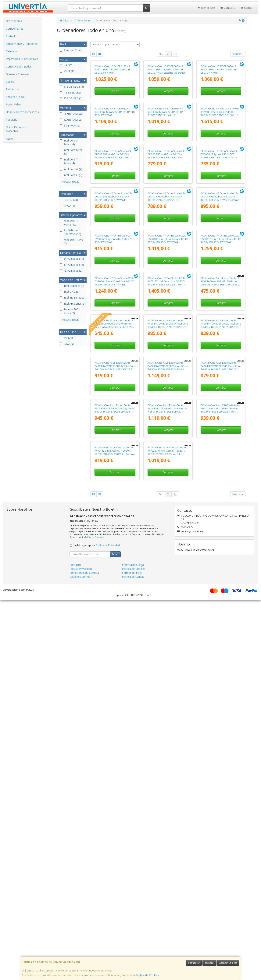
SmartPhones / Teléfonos (22, 44)
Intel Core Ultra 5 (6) (72, 152)
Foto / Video (13, 104)
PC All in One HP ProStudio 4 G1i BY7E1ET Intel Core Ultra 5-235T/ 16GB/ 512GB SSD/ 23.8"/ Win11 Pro (166, 511)
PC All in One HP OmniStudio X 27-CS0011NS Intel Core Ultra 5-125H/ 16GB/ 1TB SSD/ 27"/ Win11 (221, 429)
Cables (10, 82)
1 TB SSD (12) (70, 92)
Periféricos (12, 89)
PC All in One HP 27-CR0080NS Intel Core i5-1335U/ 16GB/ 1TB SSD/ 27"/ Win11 (219, 107)
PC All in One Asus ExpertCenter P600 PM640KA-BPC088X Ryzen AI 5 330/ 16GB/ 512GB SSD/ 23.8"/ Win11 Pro (114, 752)
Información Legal (133, 945)
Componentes (15, 29)
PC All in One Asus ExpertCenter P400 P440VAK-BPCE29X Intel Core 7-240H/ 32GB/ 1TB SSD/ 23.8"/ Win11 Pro (168, 672)
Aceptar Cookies (228, 963)
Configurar (194, 963)
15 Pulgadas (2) (71, 271)
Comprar (115, 129)
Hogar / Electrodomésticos (22, 112)
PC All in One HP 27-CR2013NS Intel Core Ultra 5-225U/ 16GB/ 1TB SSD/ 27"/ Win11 (115, 188)
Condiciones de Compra (84, 953)
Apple (9, 139)
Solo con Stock (71, 50)
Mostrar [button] (238, 54)
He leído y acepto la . (97, 925)
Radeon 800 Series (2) (69, 311)
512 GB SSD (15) (72, 87)
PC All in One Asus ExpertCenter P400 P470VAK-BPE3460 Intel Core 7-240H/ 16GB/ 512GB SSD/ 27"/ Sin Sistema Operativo (221, 672)
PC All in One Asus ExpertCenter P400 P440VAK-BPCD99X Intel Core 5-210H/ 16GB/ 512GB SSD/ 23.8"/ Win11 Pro (115, 672)
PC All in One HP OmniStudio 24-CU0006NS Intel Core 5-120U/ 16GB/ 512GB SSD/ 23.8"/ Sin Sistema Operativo (166, 270)
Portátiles (12, 36)
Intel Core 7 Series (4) (69, 161)
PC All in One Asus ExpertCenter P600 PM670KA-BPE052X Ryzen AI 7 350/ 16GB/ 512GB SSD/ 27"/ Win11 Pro (167, 752)
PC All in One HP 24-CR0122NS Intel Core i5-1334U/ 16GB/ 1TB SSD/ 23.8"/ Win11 (113, 107)
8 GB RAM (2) (70, 125)
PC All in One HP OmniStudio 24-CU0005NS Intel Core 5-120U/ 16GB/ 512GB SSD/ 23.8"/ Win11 (113, 268)
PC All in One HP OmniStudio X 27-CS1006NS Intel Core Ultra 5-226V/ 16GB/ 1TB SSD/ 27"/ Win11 (115, 509)
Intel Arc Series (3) (73, 304)
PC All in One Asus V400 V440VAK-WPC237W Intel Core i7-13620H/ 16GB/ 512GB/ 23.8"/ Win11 (167, 831)
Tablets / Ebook (16, 97)
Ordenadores (14, 21)
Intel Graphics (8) (72, 286)
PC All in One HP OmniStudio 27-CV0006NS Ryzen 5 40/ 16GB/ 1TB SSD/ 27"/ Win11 (114, 429)
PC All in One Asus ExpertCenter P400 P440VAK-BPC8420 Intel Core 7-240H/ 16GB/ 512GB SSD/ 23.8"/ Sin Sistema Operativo (221, 591)
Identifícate (206, 8)
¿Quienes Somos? (80, 957)
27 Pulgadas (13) (72, 264)
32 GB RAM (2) (71, 120)
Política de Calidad (133, 957)
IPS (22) (66, 338)
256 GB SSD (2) (71, 98)
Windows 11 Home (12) (69, 223)
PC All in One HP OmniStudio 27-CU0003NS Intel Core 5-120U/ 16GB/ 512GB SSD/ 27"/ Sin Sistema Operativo (166, 350)
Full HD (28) (69, 200)
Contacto (228, 8)
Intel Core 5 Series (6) (69, 142)
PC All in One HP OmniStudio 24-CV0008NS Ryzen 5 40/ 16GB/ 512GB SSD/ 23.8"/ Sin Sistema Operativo (219, 270)
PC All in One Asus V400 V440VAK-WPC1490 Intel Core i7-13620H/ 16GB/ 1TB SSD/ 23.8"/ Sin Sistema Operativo (115, 832)
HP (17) (66, 65)
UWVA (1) (67, 206)
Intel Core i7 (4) (71, 169)
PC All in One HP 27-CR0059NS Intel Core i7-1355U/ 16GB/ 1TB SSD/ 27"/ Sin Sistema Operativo (167, 107)
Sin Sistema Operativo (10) (70, 232)
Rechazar (209, 963)
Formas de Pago (132, 953)
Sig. (175, 54)
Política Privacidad (81, 949)
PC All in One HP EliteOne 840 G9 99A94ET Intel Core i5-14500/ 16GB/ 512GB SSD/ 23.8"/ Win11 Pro (220, 189)
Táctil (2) (67, 344)
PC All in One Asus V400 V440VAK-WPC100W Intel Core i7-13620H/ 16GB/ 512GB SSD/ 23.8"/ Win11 (220, 750)
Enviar (115, 934)
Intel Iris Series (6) (72, 297)
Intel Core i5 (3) (71, 175)
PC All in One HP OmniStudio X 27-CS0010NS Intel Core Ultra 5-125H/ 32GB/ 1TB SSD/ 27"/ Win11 (168, 429)
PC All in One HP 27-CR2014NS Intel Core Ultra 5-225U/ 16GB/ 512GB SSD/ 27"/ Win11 (165, 188)
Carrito (248, 8)
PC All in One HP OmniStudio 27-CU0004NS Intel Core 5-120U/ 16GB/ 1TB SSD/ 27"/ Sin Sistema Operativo (220, 350)
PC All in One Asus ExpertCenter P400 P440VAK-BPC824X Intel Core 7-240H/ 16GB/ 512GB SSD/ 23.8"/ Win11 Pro (168, 591)
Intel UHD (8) (70, 292)
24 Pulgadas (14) (72, 259)
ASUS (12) (68, 71)
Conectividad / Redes (19, 66)
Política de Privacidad (94, 917)
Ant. (161, 54)
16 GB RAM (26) (71, 114)
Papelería (12, 120)
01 (168, 54)
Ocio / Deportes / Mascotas (17, 129)
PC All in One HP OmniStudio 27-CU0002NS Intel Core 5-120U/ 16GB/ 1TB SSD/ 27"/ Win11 (113, 349)
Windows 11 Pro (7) (72, 242)
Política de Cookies (147, 975)
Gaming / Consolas (18, 74)
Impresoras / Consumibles (22, 59)
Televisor (11, 51)
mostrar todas (70, 182)
